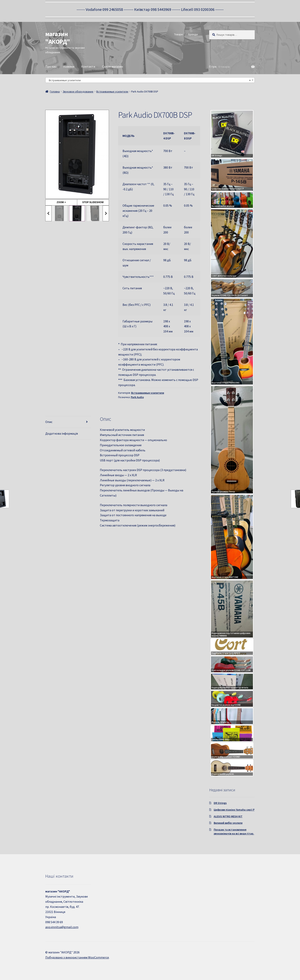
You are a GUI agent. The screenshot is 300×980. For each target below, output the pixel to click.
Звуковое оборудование (78, 91)
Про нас (51, 66)
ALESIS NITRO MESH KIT (228, 816)
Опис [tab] (49, 422)
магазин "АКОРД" (58, 38)
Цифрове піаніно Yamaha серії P (234, 810)
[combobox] (150, 80)
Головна (55, 91)
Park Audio (137, 397)
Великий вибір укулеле (228, 823)
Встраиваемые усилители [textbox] (149, 80)
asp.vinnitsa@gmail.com (62, 927)
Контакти (88, 66)
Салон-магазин (112, 66)
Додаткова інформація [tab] (62, 433)
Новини (69, 66)
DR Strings (220, 803)
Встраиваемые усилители (112, 91)
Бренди (193, 34)
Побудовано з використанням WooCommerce (77, 957)
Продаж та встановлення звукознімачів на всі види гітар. (234, 832)
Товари (178, 34)
